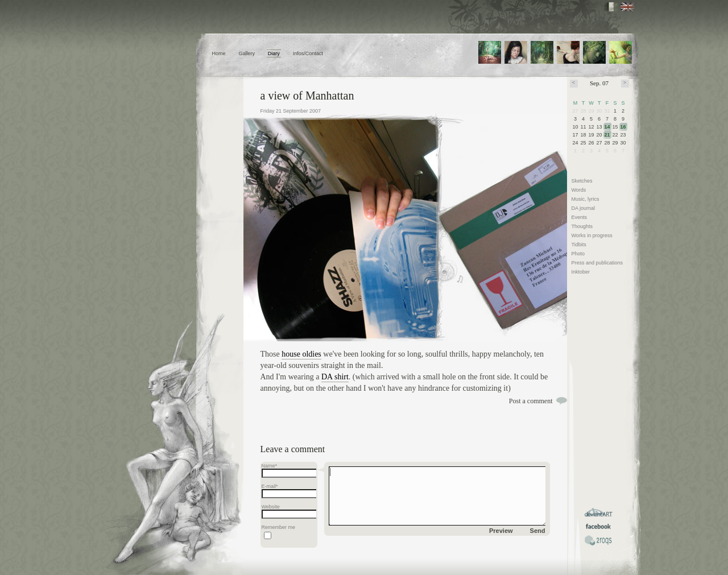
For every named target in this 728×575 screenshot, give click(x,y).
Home (219, 53)
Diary (274, 53)
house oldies (301, 354)
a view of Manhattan (307, 96)
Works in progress (592, 235)
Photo (578, 254)
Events (580, 217)
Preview (501, 531)
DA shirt (335, 377)
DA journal (584, 208)
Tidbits (579, 245)
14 (607, 127)
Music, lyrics (586, 199)
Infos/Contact (308, 53)
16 (623, 127)
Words (579, 190)
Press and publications (597, 263)
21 (607, 135)
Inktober (581, 272)
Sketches (582, 181)
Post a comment (531, 401)
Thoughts (582, 226)
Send (538, 531)
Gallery (247, 53)
